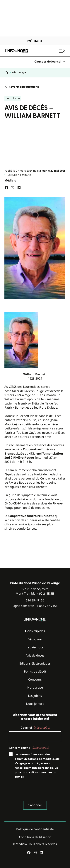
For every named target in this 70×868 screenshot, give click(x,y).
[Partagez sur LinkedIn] (19, 188)
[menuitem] (50, 62)
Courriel (35, 728)
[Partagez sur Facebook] (6, 188)
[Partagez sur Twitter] (13, 188)
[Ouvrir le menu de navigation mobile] (62, 51)
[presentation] (37, 791)
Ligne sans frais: (35, 606)
